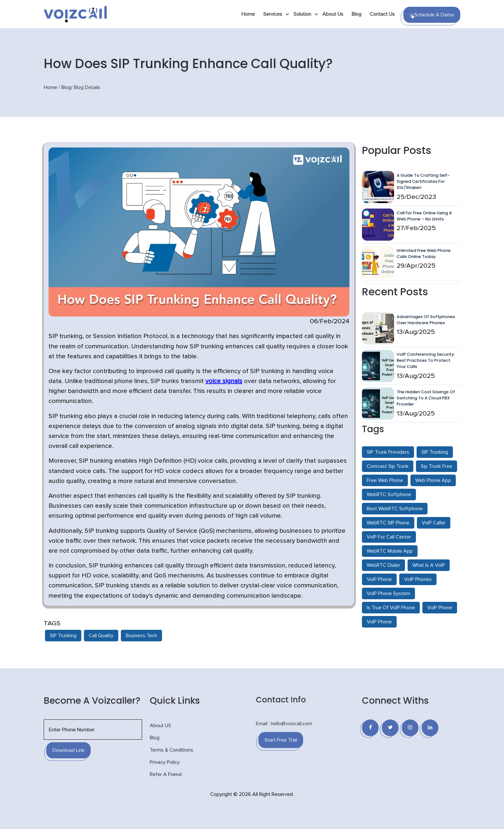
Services (273, 14)
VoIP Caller (434, 523)
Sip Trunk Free (437, 466)
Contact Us (382, 14)
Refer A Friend (166, 774)
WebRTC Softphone (389, 495)
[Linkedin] (430, 728)
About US (160, 726)
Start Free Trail (281, 740)
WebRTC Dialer (383, 565)
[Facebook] (370, 728)
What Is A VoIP (429, 565)
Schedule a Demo (432, 15)
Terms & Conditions (171, 750)
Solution (302, 14)
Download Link (68, 750)
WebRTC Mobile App (390, 551)
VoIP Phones (418, 579)
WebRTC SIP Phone (388, 523)
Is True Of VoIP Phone (391, 608)
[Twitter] (390, 728)
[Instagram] (410, 728)
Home (248, 14)
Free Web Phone (385, 480)
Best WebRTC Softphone (395, 509)
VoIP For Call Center (389, 537)
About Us (333, 14)
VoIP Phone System (388, 593)
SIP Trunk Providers (388, 452)
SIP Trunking (63, 636)
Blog (356, 14)
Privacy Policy (165, 762)
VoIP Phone (379, 579)
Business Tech (141, 636)
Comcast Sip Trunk (388, 466)
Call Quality (101, 636)
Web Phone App (433, 480)
